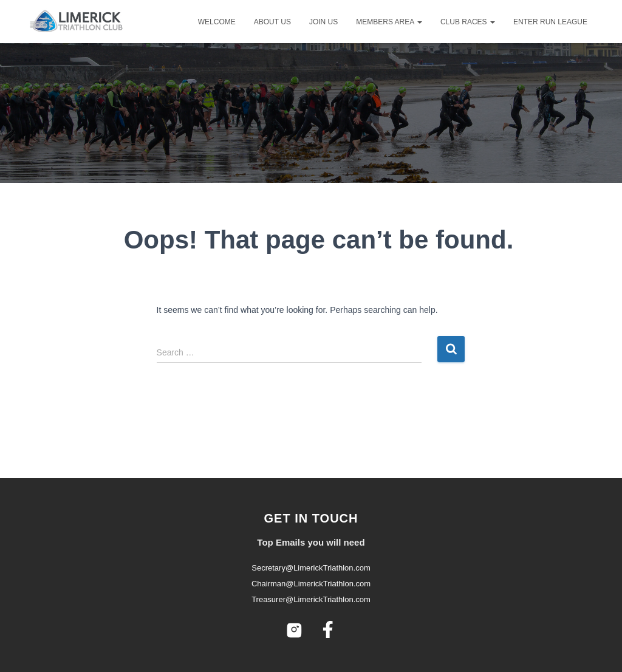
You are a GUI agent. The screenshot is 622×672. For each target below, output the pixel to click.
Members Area (389, 22)
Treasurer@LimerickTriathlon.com (311, 599)
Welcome (217, 22)
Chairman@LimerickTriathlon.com (311, 584)
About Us (272, 22)
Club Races (468, 22)
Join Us (323, 22)
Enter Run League (550, 22)
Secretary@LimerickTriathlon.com (311, 568)
